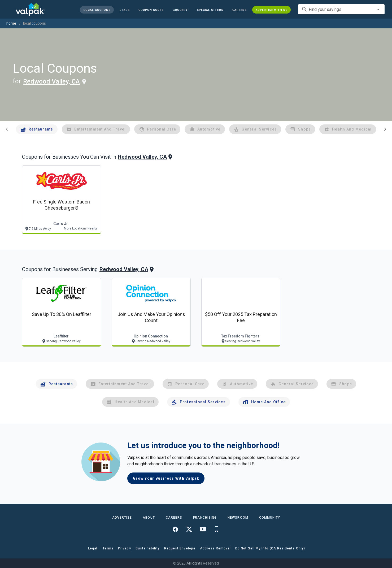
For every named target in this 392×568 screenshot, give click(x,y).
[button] (210, 10)
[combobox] (341, 9)
